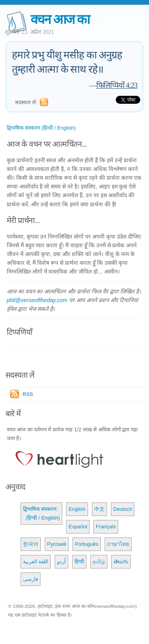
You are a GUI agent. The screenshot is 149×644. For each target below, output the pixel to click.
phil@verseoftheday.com (37, 300)
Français (106, 527)
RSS (28, 394)
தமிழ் (99, 562)
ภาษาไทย (118, 544)
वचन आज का (60, 19)
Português (87, 544)
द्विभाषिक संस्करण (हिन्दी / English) (41, 128)
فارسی (31, 579)
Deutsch (123, 509)
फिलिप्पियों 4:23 (117, 85)
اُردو (61, 562)
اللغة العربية (36, 562)
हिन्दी (79, 562)
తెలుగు (121, 562)
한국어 (31, 544)
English (77, 509)
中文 (99, 509)
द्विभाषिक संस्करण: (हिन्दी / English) (41, 513)
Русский (57, 544)
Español (78, 527)
